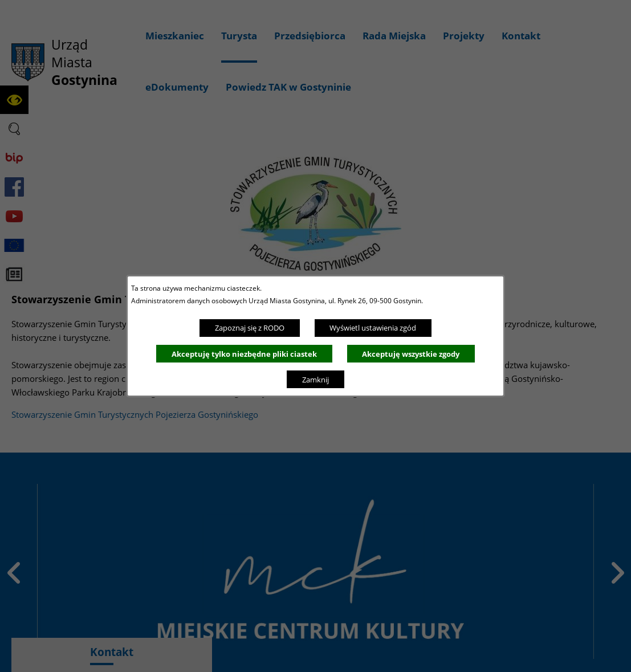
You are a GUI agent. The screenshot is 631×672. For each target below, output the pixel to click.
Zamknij (315, 380)
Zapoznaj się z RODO (250, 328)
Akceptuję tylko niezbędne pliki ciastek (244, 354)
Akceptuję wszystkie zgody (411, 354)
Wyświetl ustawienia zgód (373, 328)
